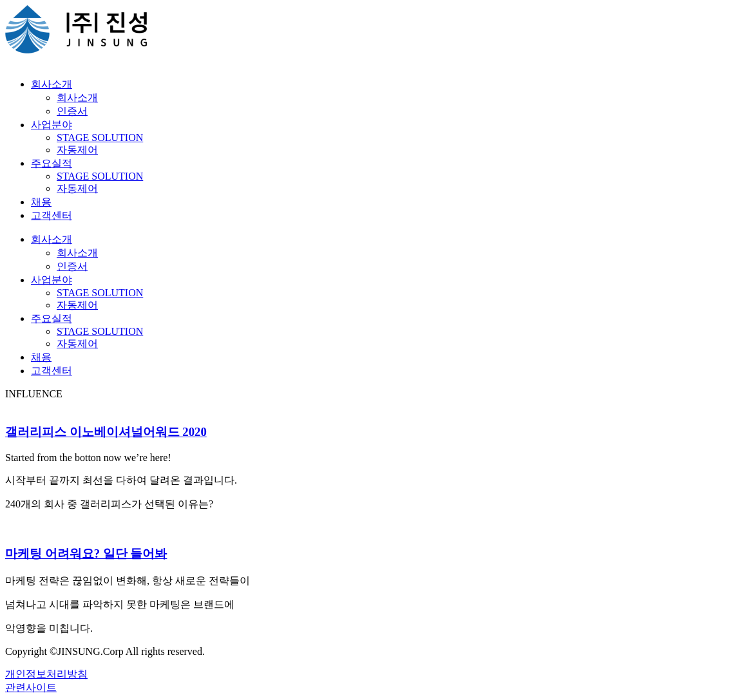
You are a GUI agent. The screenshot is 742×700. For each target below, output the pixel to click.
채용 (41, 202)
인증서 (72, 111)
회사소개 (52, 84)
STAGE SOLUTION (100, 137)
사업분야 (52, 125)
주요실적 (52, 163)
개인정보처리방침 (46, 674)
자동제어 (77, 150)
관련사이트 (31, 687)
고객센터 (52, 215)
